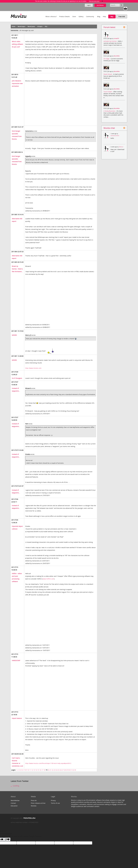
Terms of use (55, 803)
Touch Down (108, 92)
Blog (99, 16)
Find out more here (94, 1)
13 (34, 770)
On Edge (107, 59)
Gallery (81, 16)
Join (100, 5)
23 (55, 770)
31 (71, 770)
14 (36, 770)
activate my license (110, 41)
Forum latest (109, 27)
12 (32, 770)
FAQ (46, 26)
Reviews (34, 806)
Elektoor (121, 147)
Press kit (34, 800)
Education (14, 806)
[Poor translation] (7, 839)
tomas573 (116, 38)
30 (69, 770)
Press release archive (38, 803)
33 (75, 770)
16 (40, 770)
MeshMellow (15, 800)
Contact (13, 803)
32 (73, 770)
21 (51, 770)
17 (42, 770)
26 (61, 770)
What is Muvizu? (51, 16)
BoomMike (117, 56)
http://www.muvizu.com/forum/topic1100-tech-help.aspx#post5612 (48, 763)
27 (63, 770)
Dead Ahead (108, 74)
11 (30, 770)
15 (38, 770)
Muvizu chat (109, 128)
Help (104, 16)
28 (65, 770)
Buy (112, 16)
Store (74, 16)
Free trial (122, 16)
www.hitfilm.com (48, 579)
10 (28, 770)
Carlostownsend (115, 136)
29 (67, 770)
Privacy (53, 800)
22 (53, 770)
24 (57, 770)
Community (90, 16)
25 (59, 770)
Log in (89, 5)
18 (44, 770)
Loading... (15, 786)
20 (49, 770)
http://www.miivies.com (33, 368)
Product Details (65, 16)
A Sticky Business (110, 111)
